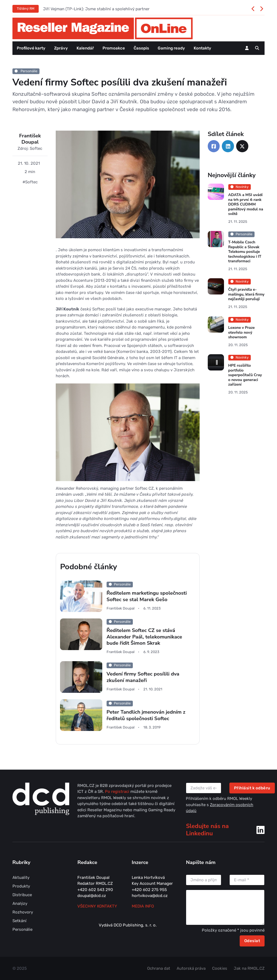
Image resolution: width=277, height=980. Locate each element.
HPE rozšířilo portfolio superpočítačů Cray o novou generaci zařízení (245, 375)
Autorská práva (191, 968)
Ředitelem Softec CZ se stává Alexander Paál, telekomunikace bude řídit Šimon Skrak (144, 637)
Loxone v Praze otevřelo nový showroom (241, 332)
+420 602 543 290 (95, 890)
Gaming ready (171, 48)
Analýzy (20, 903)
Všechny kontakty (97, 906)
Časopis (141, 48)
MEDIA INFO (143, 906)
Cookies (220, 968)
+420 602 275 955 (149, 890)
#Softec (30, 182)
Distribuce (22, 895)
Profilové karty (31, 48)
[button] (257, 48)
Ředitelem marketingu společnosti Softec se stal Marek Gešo (147, 596)
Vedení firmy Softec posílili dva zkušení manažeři (143, 677)
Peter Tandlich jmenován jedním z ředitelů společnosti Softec (146, 715)
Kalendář (85, 48)
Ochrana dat (159, 968)
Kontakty (202, 48)
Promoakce (114, 48)
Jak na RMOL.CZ (249, 968)
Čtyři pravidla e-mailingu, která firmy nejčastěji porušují (246, 294)
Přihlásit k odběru (252, 788)
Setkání (19, 921)
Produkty (21, 886)
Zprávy (61, 48)
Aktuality (21, 878)
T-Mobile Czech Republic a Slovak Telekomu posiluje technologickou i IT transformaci (245, 252)
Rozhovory (23, 912)
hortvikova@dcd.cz (150, 896)
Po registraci (118, 792)
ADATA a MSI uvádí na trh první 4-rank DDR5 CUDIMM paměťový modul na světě (245, 204)
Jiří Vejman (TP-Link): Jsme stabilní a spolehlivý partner (96, 9)
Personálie (26, 71)
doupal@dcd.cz (92, 896)
